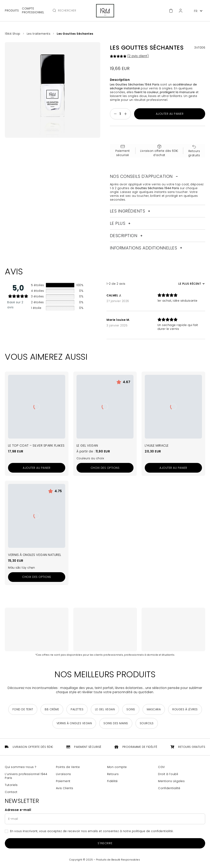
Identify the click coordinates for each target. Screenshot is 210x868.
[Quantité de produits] (120, 114)
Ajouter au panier (170, 114)
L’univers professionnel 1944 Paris (26, 776)
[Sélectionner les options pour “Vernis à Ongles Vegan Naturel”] (37, 577)
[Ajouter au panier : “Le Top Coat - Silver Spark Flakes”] (37, 468)
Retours (113, 774)
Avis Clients (65, 788)
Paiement (63, 781)
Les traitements (39, 34)
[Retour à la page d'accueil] (105, 11)
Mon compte (117, 767)
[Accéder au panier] (171, 11)
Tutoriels (11, 785)
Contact (11, 792)
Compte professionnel (33, 10)
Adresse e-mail (18, 810)
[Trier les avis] (191, 284)
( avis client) (138, 56)
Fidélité (112, 781)
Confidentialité (169, 788)
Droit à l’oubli (168, 774)
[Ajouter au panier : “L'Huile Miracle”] (173, 468)
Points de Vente (68, 767)
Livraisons (64, 774)
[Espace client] (181, 11)
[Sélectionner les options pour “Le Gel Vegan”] (105, 468)
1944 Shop (13, 34)
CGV (161, 767)
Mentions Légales (171, 781)
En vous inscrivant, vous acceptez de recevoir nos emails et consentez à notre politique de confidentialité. (92, 831)
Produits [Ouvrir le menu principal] (12, 10)
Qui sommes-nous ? (21, 767)
